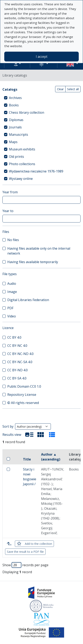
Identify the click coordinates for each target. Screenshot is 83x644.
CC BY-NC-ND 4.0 (20, 354)
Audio (12, 284)
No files (13, 240)
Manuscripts (19, 135)
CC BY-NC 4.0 (17, 346)
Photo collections (22, 164)
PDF (10, 308)
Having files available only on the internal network (39, 251)
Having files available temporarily (33, 262)
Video (12, 316)
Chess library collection (27, 112)
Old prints (16, 157)
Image (12, 292)
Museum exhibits (22, 149)
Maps (13, 142)
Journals (15, 127)
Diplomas (16, 120)
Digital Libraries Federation (28, 300)
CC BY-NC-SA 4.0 (20, 362)
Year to (8, 211)
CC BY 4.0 (14, 337)
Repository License (22, 395)
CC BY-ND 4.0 (17, 370)
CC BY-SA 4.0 (17, 378)
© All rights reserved (23, 403)
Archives (15, 98)
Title (27, 459)
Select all (73, 89)
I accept (42, 57)
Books (14, 105)
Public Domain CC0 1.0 (24, 386)
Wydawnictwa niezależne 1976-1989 (36, 171)
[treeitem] (41, 98)
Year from (10, 192)
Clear (60, 89)
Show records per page (25, 565)
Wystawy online (21, 179)
